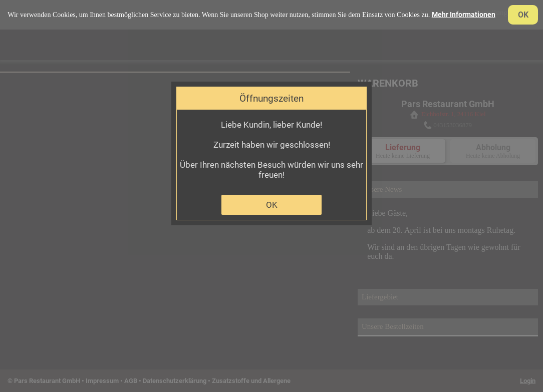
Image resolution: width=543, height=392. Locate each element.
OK (272, 205)
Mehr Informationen (464, 15)
